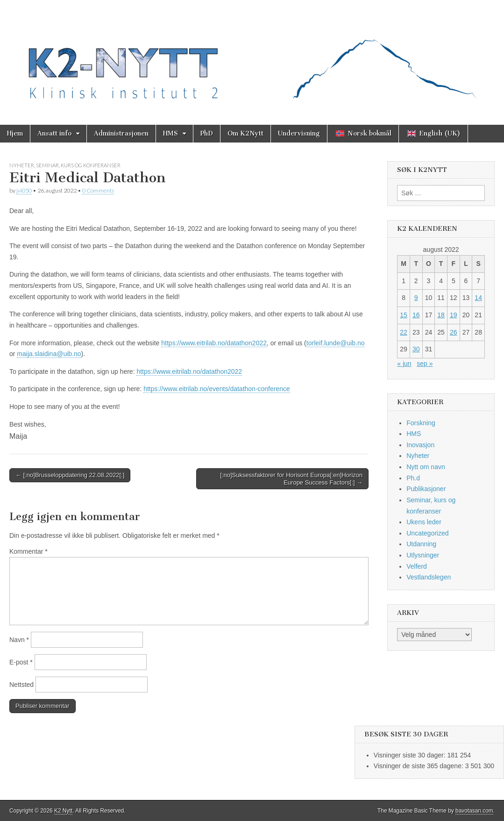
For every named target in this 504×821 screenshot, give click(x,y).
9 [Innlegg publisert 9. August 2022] (416, 298)
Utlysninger (423, 555)
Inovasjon (420, 445)
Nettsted (21, 685)
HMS (170, 133)
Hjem (15, 133)
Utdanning (421, 544)
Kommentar (28, 551)
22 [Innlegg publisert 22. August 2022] (404, 332)
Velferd (417, 566)
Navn (19, 640)
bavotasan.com (474, 811)
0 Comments (98, 190)
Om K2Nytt (245, 133)
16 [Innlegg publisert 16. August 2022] (416, 315)
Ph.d (413, 478)
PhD (207, 133)
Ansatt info (54, 133)
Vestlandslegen (429, 577)
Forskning (421, 423)
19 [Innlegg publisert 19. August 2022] (454, 315)
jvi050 (24, 190)
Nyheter (22, 165)
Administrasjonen (121, 133)
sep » (425, 364)
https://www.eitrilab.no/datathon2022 (214, 343)
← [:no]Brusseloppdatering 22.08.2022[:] (70, 475)
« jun (404, 364)
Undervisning (299, 133)
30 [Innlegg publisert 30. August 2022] (416, 349)
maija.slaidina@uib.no (49, 354)
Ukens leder (424, 522)
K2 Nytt (63, 811)
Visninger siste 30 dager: (411, 755)
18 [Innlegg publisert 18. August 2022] (441, 315)
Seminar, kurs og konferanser (78, 165)
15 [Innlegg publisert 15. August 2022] (404, 315)
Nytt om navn (426, 467)
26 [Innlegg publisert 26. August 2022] (454, 332)
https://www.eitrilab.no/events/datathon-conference (217, 389)
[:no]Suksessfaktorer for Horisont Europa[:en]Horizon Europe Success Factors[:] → (291, 479)
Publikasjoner (426, 489)
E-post (21, 662)
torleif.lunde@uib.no (336, 343)
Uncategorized (427, 533)
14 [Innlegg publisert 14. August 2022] (478, 298)
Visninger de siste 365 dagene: (419, 766)
